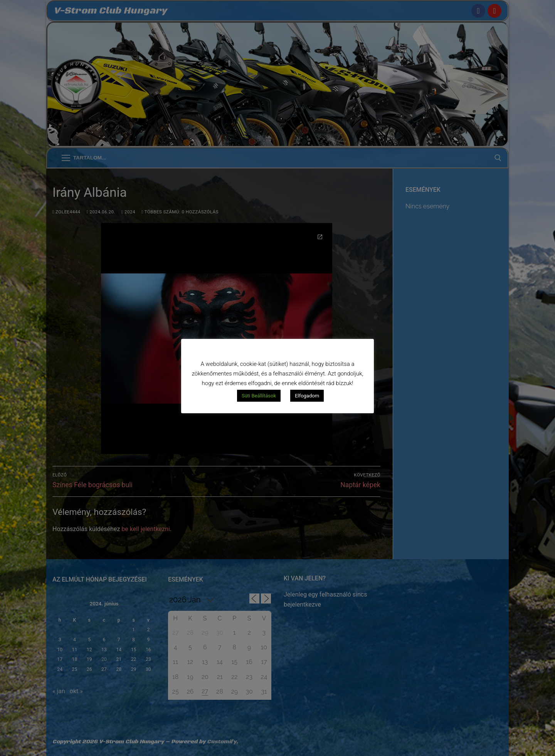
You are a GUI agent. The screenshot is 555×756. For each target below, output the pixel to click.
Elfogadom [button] (307, 396)
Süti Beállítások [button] (259, 396)
